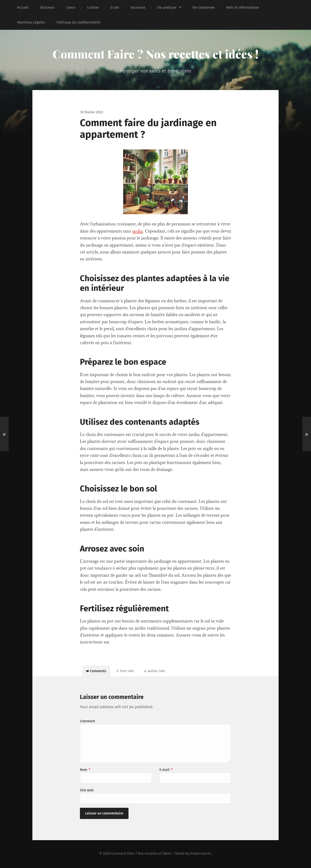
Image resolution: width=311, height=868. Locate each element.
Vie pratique (167, 7)
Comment (87, 722)
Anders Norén (201, 854)
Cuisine (93, 7)
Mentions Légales (31, 22)
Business (48, 7)
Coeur (71, 7)
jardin (138, 231)
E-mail (166, 771)
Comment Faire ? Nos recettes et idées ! (155, 54)
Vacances (138, 7)
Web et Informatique (243, 7)
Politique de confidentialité (78, 22)
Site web (87, 791)
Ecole (115, 7)
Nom (85, 771)
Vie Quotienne (204, 7)
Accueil (23, 7)
